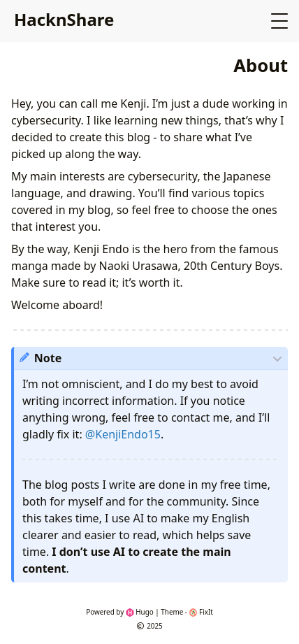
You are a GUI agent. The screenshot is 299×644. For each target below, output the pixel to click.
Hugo (140, 612)
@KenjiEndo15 (123, 434)
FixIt (201, 612)
